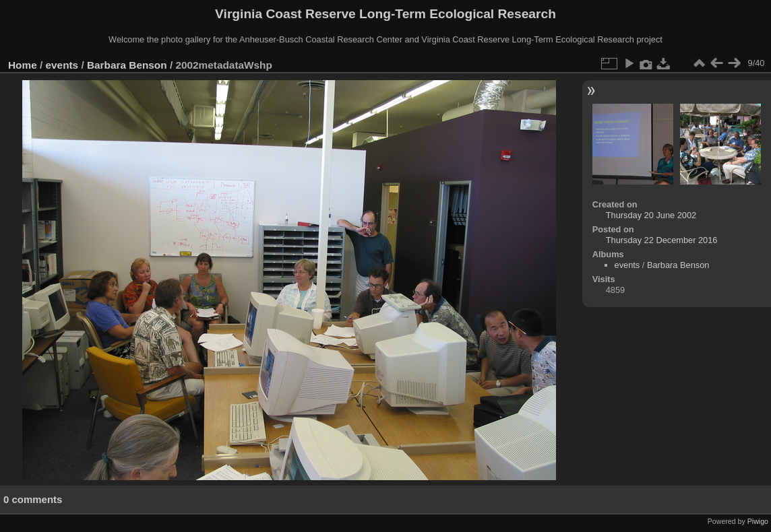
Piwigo (758, 521)
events (62, 65)
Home (23, 65)
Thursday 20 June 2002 (651, 215)
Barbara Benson (127, 65)
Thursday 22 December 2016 (662, 240)
